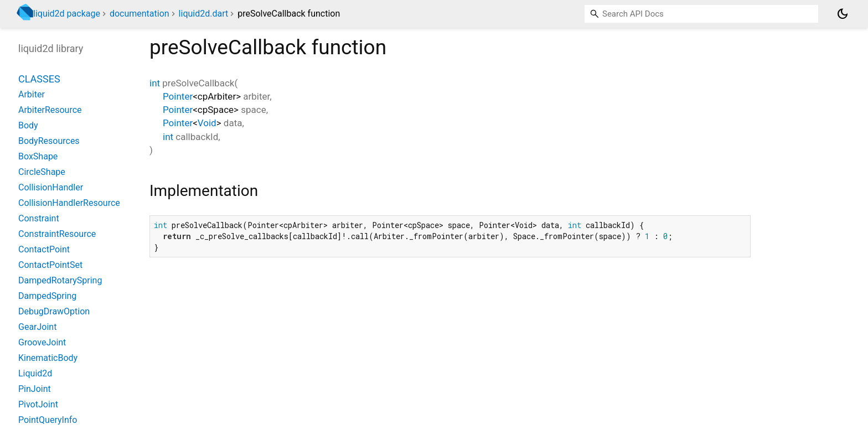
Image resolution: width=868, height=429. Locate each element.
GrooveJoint (42, 342)
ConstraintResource (57, 234)
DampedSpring (47, 296)
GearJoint (37, 327)
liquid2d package (67, 14)
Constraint (39, 218)
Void (207, 123)
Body (28, 125)
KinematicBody (48, 358)
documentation (139, 14)
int (155, 83)
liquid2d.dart (204, 14)
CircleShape (42, 172)
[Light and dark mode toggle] (843, 14)
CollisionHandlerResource (69, 203)
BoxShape (38, 156)
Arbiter (32, 94)
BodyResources (49, 141)
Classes (39, 79)
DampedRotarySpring (60, 280)
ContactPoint (44, 249)
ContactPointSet (50, 265)
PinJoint (35, 389)
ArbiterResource (50, 110)
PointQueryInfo (48, 420)
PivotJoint (38, 404)
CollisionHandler (51, 187)
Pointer (178, 96)
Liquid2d (35, 373)
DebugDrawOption (54, 311)
